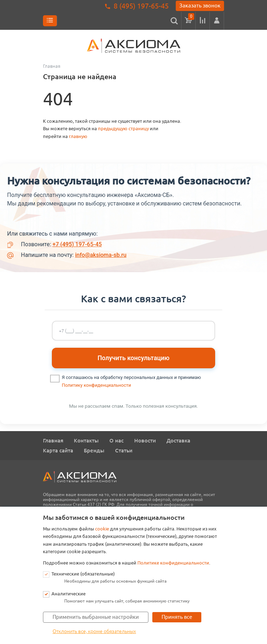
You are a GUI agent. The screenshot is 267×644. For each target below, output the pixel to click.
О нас (116, 441)
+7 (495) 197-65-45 (77, 244)
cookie (102, 529)
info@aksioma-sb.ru (101, 255)
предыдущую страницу (123, 129)
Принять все (177, 617)
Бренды (94, 450)
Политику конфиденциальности (96, 385)
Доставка (178, 441)
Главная (53, 441)
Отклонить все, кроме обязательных (94, 631)
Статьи (124, 450)
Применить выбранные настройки (96, 617)
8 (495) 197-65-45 (141, 6)
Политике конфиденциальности (173, 563)
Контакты (86, 441)
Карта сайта (58, 450)
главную (78, 136)
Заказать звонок (200, 5)
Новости (145, 441)
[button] (217, 21)
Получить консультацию (134, 358)
